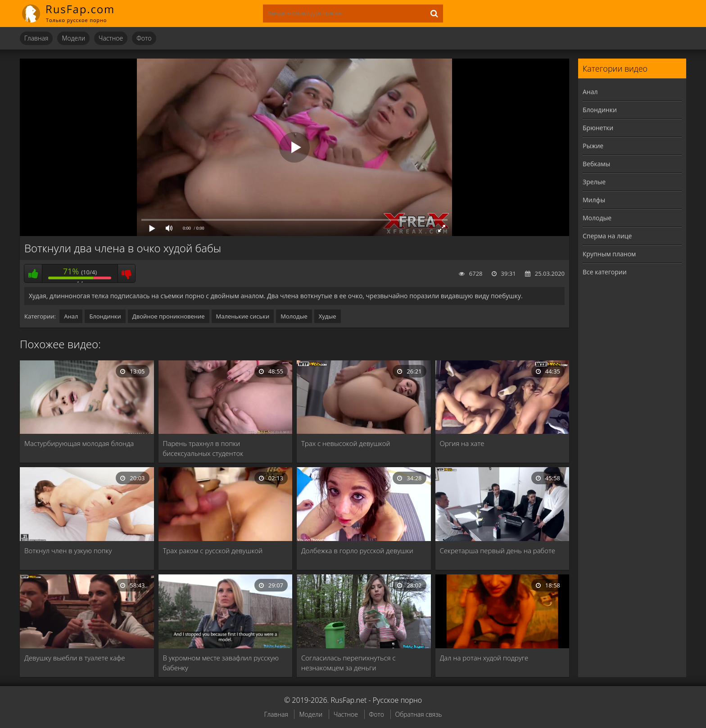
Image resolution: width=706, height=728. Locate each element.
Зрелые (594, 182)
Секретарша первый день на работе (498, 551)
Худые (328, 316)
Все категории (605, 272)
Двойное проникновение (169, 316)
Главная (36, 38)
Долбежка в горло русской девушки (357, 551)
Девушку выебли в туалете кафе (75, 658)
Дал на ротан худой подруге (484, 658)
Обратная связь (419, 714)
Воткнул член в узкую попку (68, 551)
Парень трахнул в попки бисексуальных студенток (203, 448)
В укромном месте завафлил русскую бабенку (221, 663)
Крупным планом (609, 254)
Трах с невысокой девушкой (346, 443)
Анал (71, 316)
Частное (111, 38)
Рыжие (593, 146)
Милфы (594, 200)
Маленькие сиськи (243, 316)
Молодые (294, 316)
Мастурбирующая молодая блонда (79, 443)
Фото (144, 38)
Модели (73, 38)
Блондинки (105, 316)
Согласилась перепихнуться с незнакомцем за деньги (348, 663)
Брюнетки (598, 128)
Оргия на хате (462, 443)
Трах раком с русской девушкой (213, 551)
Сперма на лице (607, 236)
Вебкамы (596, 164)
